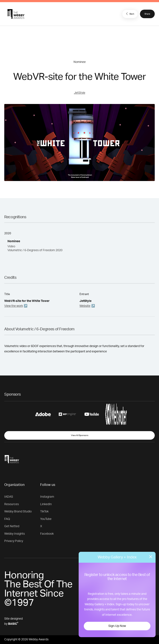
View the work (14, 306)
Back (130, 14)
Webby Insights (15, 534)
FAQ (7, 519)
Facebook (47, 534)
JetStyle (80, 93)
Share (147, 14)
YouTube (46, 519)
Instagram (47, 497)
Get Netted (12, 526)
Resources (12, 504)
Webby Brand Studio (18, 512)
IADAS (9, 497)
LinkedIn (46, 504)
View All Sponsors (80, 435)
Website (85, 306)
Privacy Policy (14, 541)
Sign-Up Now (117, 626)
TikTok (44, 512)
